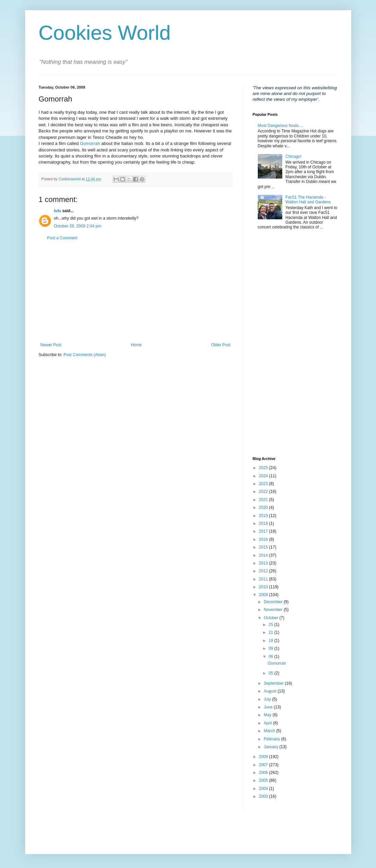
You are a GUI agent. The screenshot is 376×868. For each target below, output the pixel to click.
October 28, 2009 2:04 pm (78, 226)
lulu (58, 211)
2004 (264, 789)
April (268, 723)
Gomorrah (90, 143)
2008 (264, 757)
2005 (264, 780)
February (272, 739)
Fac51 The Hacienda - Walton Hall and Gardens (308, 200)
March (270, 731)
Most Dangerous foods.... (281, 126)
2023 (264, 484)
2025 (264, 468)
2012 (264, 571)
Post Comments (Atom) (85, 355)
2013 (264, 563)
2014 (264, 555)
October (271, 618)
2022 (264, 492)
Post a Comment (62, 238)
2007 (264, 765)
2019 (264, 516)
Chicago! (293, 156)
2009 (264, 595)
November (274, 610)
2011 (264, 579)
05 (272, 673)
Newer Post (51, 345)
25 (272, 625)
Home (136, 345)
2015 (264, 547)
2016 (264, 539)
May (268, 715)
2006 (264, 773)
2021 (264, 500)
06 (272, 657)
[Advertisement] (136, 292)
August (271, 691)
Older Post (221, 345)
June (268, 707)
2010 (264, 587)
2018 (264, 523)
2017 (264, 531)
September (274, 683)
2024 (264, 476)
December (274, 602)
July (268, 699)
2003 (264, 796)
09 (272, 648)
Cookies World (105, 33)
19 (272, 641)
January (271, 747)
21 (272, 632)
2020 (264, 507)
